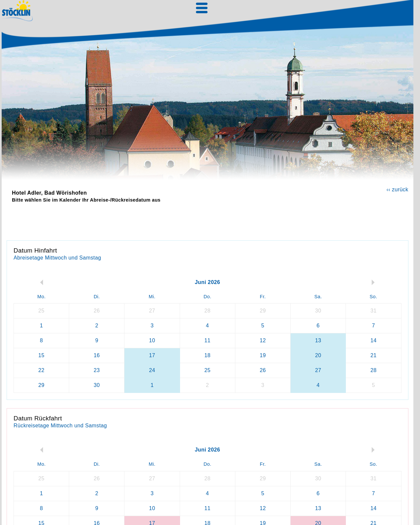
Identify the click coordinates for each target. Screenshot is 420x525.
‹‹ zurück (397, 190)
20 (318, 355)
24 (152, 370)
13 (318, 340)
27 (318, 370)
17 (152, 355)
